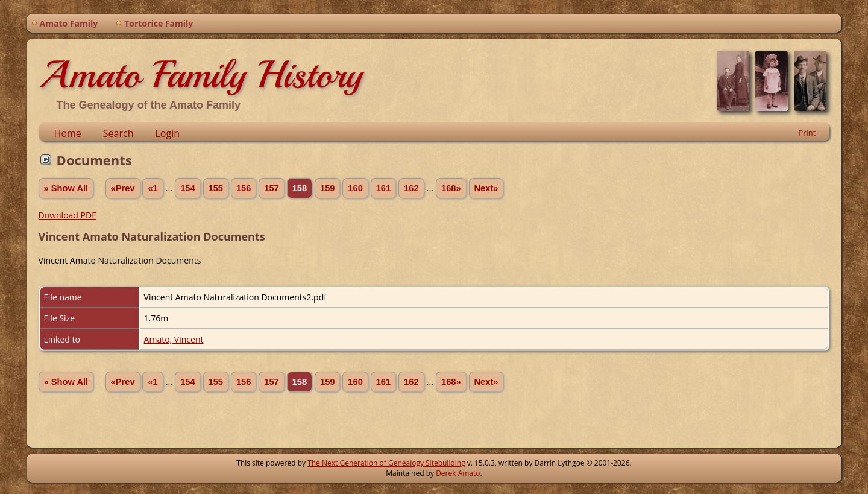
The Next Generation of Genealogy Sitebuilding (386, 463)
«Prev (123, 188)
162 (411, 188)
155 (216, 188)
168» (451, 188)
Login (167, 133)
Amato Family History (200, 75)
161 (383, 188)
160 (355, 188)
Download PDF (68, 215)
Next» (486, 188)
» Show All (66, 188)
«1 (153, 188)
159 (327, 188)
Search (118, 133)
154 (187, 188)
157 (271, 188)
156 (244, 188)
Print (807, 133)
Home (68, 133)
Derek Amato (458, 473)
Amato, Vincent (174, 339)
